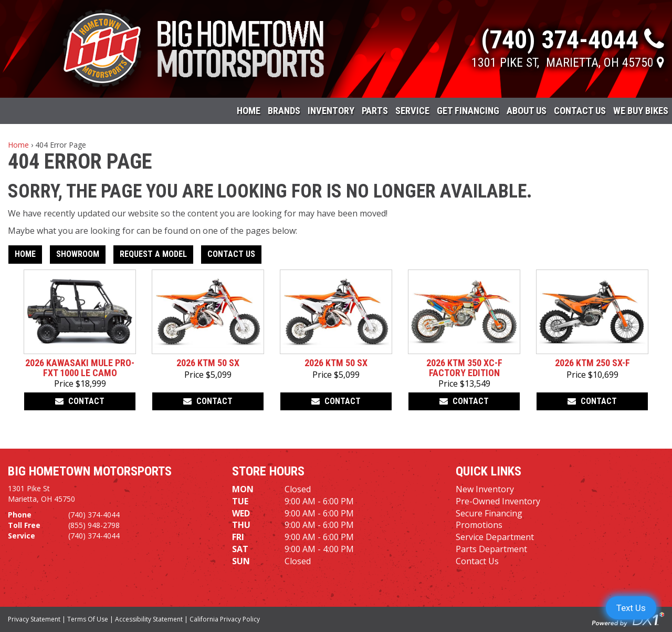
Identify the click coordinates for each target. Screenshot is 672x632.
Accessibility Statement (149, 619)
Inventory (331, 111)
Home (249, 111)
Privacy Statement (34, 619)
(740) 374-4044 (94, 515)
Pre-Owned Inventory (498, 501)
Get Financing (468, 111)
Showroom (78, 254)
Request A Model (153, 254)
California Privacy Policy (225, 619)
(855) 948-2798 (94, 525)
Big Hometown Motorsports (90, 471)
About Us (527, 111)
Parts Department (491, 549)
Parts (375, 111)
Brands (284, 111)
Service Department (495, 537)
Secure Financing (489, 513)
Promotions (479, 525)
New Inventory (485, 489)
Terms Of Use (88, 619)
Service (412, 111)
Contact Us (580, 111)
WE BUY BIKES (641, 111)
